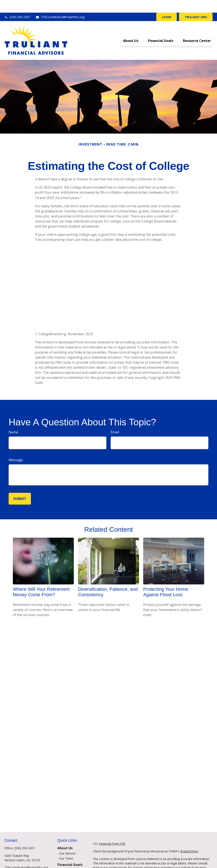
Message (16, 447)
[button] (131, 28)
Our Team (66, 846)
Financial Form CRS (112, 831)
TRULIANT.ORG (196, 4)
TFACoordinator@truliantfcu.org (60, 4)
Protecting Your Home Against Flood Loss (166, 579)
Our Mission (67, 841)
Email (115, 419)
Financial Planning (71, 857)
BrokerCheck (189, 839)
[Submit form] (20, 486)
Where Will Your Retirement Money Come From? (41, 579)
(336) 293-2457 (17, 4)
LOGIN (167, 4)
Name (13, 419)
